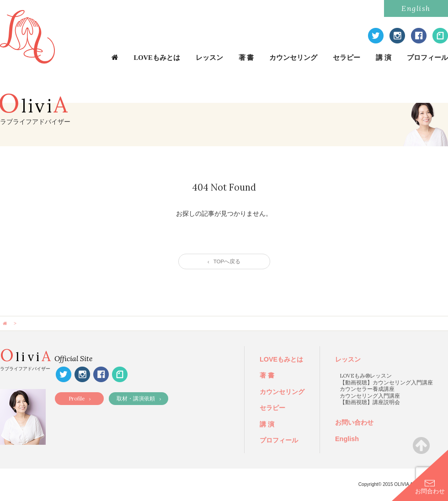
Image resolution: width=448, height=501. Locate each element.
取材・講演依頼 (139, 398)
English (416, 8)
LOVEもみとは (157, 58)
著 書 (246, 58)
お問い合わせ (354, 422)
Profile (80, 398)
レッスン (209, 58)
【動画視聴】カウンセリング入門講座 (386, 382)
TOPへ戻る (224, 261)
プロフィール (427, 58)
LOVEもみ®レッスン (366, 376)
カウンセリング (293, 58)
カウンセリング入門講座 (370, 396)
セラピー (347, 58)
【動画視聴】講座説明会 (370, 402)
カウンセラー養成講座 (367, 389)
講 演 (384, 58)
